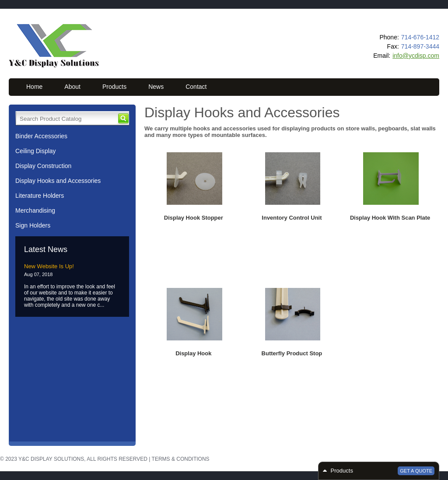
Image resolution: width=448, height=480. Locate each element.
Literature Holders (40, 196)
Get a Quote (416, 471)
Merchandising (35, 210)
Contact (196, 87)
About (72, 87)
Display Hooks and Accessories (58, 181)
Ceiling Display (36, 151)
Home (34, 87)
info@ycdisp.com (416, 56)
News (156, 87)
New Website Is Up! (49, 266)
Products (114, 87)
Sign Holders (33, 225)
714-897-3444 (420, 46)
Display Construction (43, 166)
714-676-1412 (420, 37)
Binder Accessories (41, 136)
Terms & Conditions (181, 459)
